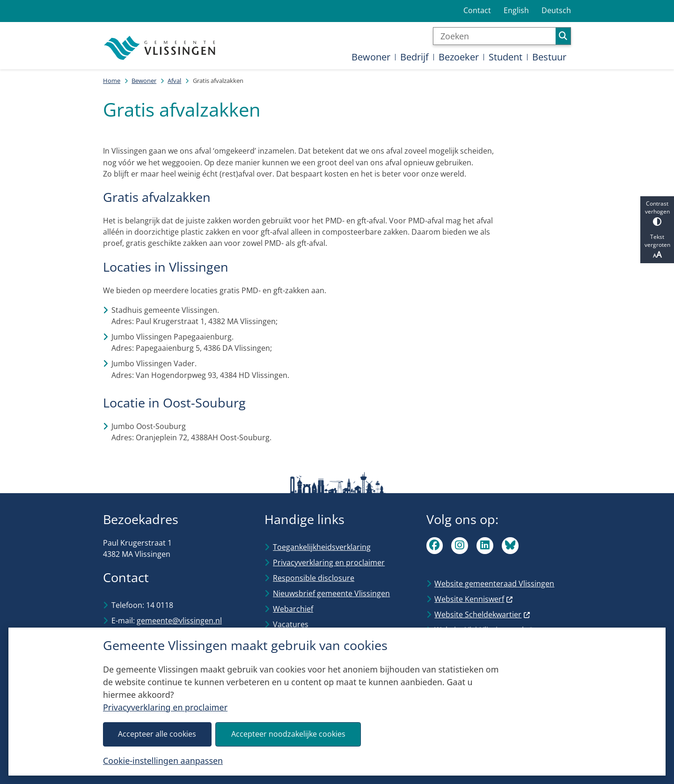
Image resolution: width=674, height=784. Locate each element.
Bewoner (144, 81)
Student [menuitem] (505, 57)
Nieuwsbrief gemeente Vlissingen (331, 593)
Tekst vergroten (657, 246)
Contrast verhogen (657, 213)
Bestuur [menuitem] (549, 57)
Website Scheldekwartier (482, 614)
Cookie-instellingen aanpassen (163, 761)
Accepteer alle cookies (157, 734)
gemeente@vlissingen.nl (179, 621)
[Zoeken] (495, 36)
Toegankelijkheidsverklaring (322, 547)
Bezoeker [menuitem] (459, 57)
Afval (174, 81)
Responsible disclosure (314, 578)
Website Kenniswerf (474, 599)
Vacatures (291, 624)
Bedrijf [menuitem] (414, 57)
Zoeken (563, 36)
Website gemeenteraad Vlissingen (494, 584)
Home (112, 81)
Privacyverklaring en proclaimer (165, 707)
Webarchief (293, 609)
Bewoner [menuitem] (371, 57)
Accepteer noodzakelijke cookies (288, 734)
